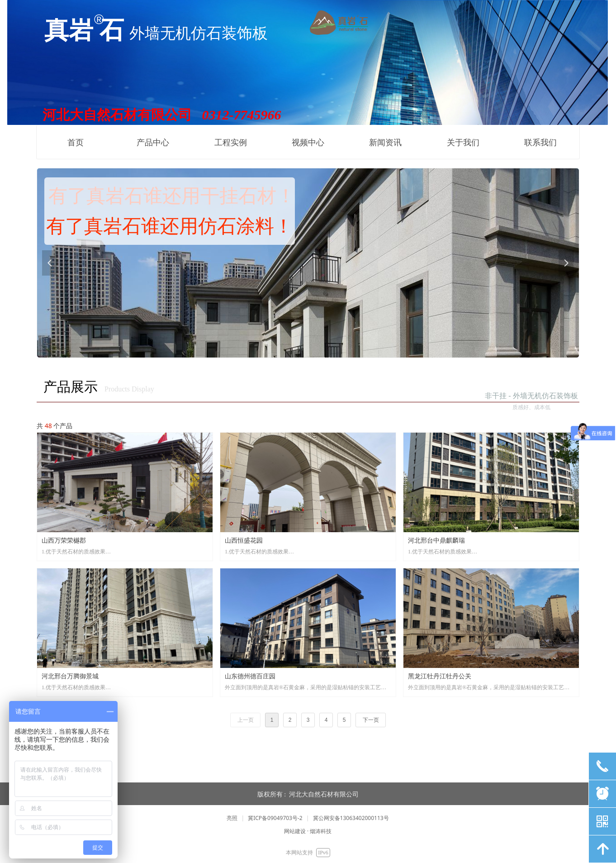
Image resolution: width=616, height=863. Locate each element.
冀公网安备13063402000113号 (351, 818)
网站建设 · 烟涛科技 (308, 831)
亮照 (232, 818)
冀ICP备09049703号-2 (275, 818)
